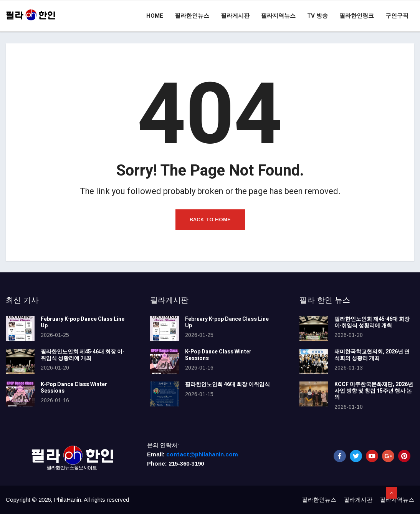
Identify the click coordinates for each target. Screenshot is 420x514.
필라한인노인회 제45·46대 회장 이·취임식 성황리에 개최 (82, 355)
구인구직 (397, 16)
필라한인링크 (357, 16)
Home (155, 16)
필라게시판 (235, 16)
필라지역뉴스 (278, 16)
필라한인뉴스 (192, 16)
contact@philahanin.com (202, 454)
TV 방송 (317, 16)
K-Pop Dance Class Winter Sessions (74, 388)
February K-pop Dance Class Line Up (83, 322)
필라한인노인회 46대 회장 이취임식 (227, 384)
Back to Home (210, 220)
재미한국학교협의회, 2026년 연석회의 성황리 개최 (372, 355)
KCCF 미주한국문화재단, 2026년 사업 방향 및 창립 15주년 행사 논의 (374, 391)
